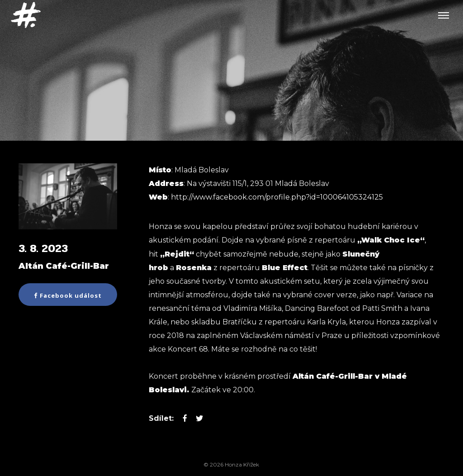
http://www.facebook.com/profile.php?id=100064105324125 (277, 197)
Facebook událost (68, 295)
